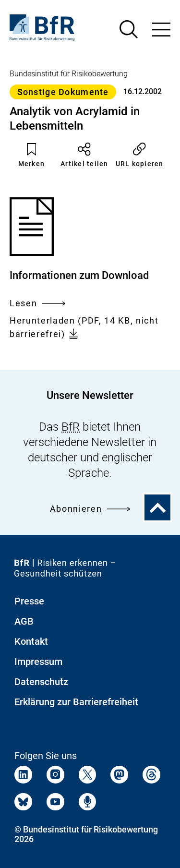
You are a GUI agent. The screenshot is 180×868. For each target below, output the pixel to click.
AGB (24, 621)
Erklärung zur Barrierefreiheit (76, 702)
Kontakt (31, 641)
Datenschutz (41, 682)
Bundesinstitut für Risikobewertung (69, 74)
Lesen (37, 303)
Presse (29, 601)
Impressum (38, 662)
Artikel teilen (84, 155)
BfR (71, 427)
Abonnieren (90, 509)
